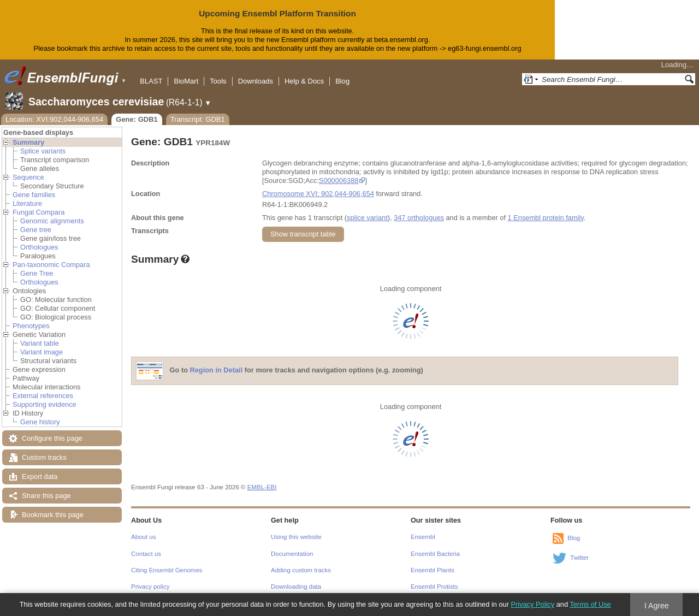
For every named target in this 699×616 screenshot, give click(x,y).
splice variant (367, 218)
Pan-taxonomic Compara (51, 265)
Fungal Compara (38, 212)
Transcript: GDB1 (198, 119)
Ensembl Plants (433, 570)
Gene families (34, 195)
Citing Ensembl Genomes (167, 570)
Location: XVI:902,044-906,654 (54, 119)
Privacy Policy (532, 604)
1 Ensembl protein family (546, 218)
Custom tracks (44, 457)
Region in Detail (217, 370)
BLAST (151, 81)
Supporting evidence (45, 404)
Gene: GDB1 (137, 119)
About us (143, 537)
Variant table (40, 343)
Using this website (296, 537)
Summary (28, 142)
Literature (27, 203)
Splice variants (43, 151)
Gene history (40, 422)
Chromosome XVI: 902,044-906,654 (318, 194)
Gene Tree (37, 273)
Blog (342, 81)
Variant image (42, 352)
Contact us (146, 554)
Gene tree (36, 230)
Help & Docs (304, 81)
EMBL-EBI (262, 487)
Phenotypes (31, 326)
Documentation (292, 554)
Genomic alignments (52, 221)
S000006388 (339, 180)
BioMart (186, 81)
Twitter (579, 558)
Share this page (46, 496)
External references (43, 396)
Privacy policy (150, 587)
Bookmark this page (53, 515)
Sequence (28, 177)
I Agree (657, 606)
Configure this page (52, 438)
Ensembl (423, 537)
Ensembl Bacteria (435, 554)
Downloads (256, 81)
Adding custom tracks (301, 570)
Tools (218, 81)
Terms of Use (590, 604)
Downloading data (296, 587)
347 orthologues (419, 218)
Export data (40, 476)
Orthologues (39, 247)
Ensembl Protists (434, 587)
